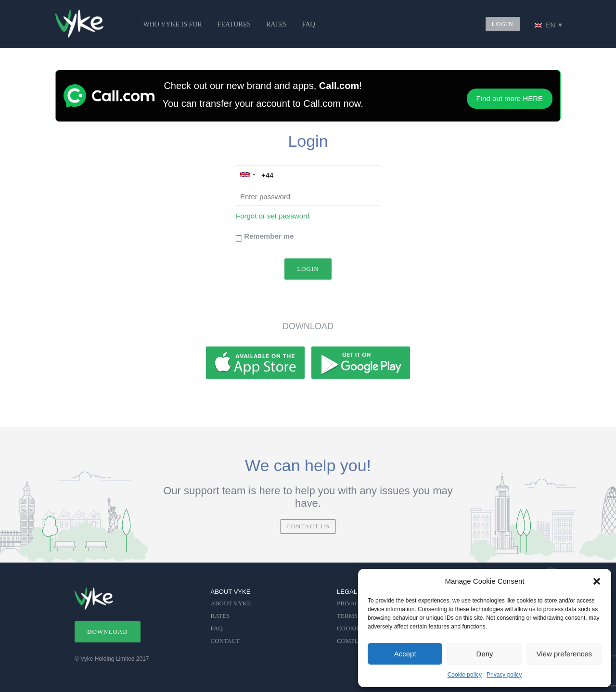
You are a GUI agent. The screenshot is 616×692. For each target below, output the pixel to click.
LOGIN (503, 24)
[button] (597, 581)
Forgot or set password (273, 216)
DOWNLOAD (108, 632)
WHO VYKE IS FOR (173, 24)
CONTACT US (308, 526)
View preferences (565, 654)
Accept (405, 654)
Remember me (269, 236)
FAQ (309, 24)
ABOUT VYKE (231, 603)
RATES (276, 24)
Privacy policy (504, 675)
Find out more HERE (510, 98)
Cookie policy (465, 675)
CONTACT (225, 641)
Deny (484, 654)
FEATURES (234, 24)
